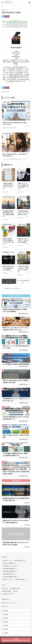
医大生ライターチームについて (9, 603)
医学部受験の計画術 (15, 588)
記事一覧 (15, 591)
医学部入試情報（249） (20, 561)
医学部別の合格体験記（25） (10, 563)
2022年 (6, 625)
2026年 (6, 611)
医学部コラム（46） (8, 561)
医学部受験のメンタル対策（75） (11, 566)
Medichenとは (5, 588)
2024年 (6, 618)
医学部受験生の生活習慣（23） (10, 571)
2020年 (6, 633)
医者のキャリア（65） (8, 579)
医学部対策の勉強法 (6, 591)
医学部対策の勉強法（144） (10, 574)
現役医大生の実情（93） (21, 579)
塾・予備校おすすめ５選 (7, 594)
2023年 (6, 622)
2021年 (6, 629)
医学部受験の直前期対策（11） (10, 569)
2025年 (6, 614)
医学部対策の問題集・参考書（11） (11, 577)
